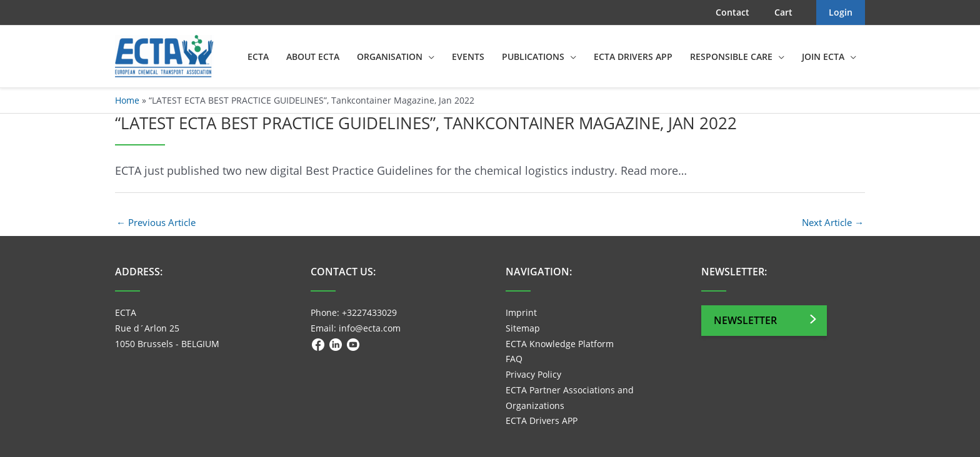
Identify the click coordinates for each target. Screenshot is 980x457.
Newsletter (745, 320)
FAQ (514, 359)
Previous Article (156, 222)
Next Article (833, 222)
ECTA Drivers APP (542, 420)
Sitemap (523, 328)
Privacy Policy (533, 374)
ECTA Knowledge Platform (560, 344)
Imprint (521, 312)
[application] (428, 57)
